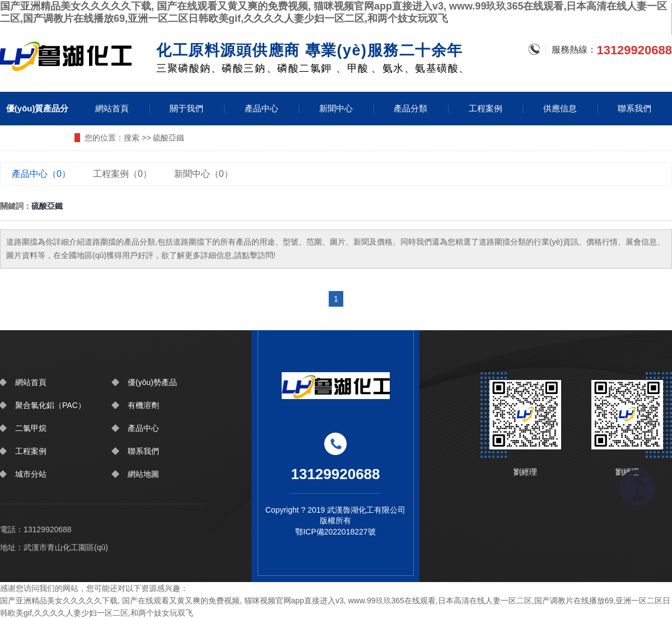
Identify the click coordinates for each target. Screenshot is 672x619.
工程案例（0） (122, 174)
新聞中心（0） (204, 174)
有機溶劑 (143, 405)
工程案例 (486, 108)
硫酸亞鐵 (169, 138)
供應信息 (560, 108)
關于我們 (186, 108)
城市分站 (31, 474)
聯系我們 (634, 108)
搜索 (132, 138)
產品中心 (262, 108)
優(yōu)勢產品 (152, 382)
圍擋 (66, 55)
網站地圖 (143, 474)
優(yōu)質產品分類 (38, 125)
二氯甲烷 (31, 428)
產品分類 (410, 108)
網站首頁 (112, 108)
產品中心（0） (41, 174)
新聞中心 (336, 108)
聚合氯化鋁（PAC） (50, 405)
